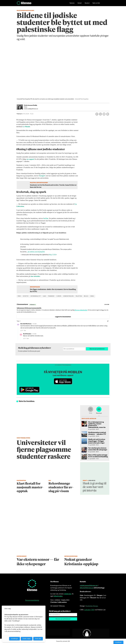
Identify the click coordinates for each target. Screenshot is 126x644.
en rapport (30, 159)
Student (87, 4)
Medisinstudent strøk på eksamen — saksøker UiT (97, 433)
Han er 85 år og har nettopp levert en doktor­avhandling (98, 456)
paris (19, 296)
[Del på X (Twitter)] (100, 114)
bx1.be (46, 218)
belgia (86, 296)
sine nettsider (35, 276)
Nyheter (72, 4)
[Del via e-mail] (108, 114)
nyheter (26, 296)
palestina (79, 296)
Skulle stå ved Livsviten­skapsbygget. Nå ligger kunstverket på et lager (97, 441)
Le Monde (26, 127)
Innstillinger (118, 642)
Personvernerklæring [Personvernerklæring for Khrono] (32, 600)
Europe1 (42, 176)
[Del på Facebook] (97, 114)
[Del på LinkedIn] (104, 114)
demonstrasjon (68, 296)
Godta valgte (27, 639)
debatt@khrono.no (86, 588)
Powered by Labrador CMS (63, 641)
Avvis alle (38, 639)
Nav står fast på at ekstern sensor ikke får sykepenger (98, 449)
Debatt (80, 4)
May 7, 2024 (53, 255)
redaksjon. (68, 594)
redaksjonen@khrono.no (89, 585)
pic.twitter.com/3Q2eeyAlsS (36, 252)
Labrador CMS (89, 610)
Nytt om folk (96, 4)
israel (92, 296)
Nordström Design (92, 606)
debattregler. (58, 596)
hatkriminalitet (36, 296)
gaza (44, 296)
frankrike (51, 296)
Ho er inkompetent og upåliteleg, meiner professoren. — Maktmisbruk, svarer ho (97, 425)
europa (59, 296)
